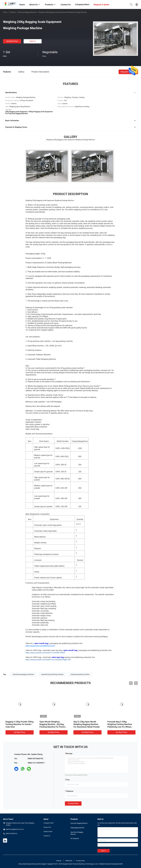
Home (5, 12)
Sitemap (59, 861)
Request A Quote (128, 72)
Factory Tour (47, 827)
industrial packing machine (80, 674)
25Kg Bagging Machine (77, 828)
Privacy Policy (81, 861)
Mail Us (33, 41)
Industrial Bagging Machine (27, 12)
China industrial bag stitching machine (30, 864)
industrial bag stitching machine (52, 674)
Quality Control (48, 832)
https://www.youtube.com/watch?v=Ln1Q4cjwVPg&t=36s (48, 660)
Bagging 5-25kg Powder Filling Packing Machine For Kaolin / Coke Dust (20, 724)
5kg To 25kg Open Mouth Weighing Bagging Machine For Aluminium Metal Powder (87, 724)
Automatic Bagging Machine (79, 823)
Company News (82, 4)
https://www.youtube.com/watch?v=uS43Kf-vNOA (45, 653)
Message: (69, 753)
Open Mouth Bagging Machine (77, 833)
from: (68, 780)
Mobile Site (69, 861)
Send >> (104, 851)
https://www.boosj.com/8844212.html (40, 646)
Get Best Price (12, 41)
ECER (121, 864)
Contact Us (47, 836)
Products (13, 12)
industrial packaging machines (23, 674)
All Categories (75, 838)
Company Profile (48, 823)
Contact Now (73, 803)
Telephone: (70, 791)
